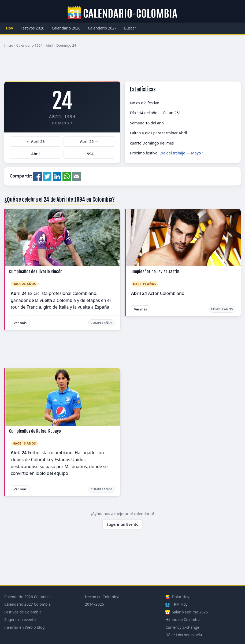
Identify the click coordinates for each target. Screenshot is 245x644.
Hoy (10, 28)
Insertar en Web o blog (25, 627)
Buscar (130, 28)
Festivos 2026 (33, 28)
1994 (89, 154)
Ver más (20, 323)
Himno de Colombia (183, 619)
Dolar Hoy (177, 597)
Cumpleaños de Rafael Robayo (35, 431)
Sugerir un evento (20, 619)
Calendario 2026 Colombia (27, 597)
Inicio (9, 45)
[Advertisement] (122, 67)
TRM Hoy (176, 604)
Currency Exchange (182, 627)
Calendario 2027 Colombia (27, 604)
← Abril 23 (36, 141)
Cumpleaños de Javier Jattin (154, 272)
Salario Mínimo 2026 (187, 612)
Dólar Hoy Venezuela (184, 635)
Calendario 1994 (29, 45)
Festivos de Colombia (23, 612)
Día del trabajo (172, 153)
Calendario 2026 (66, 28)
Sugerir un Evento (122, 524)
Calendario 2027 (102, 28)
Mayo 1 (198, 153)
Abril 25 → (89, 141)
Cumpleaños (102, 323)
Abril (49, 45)
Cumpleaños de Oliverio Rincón (36, 272)
